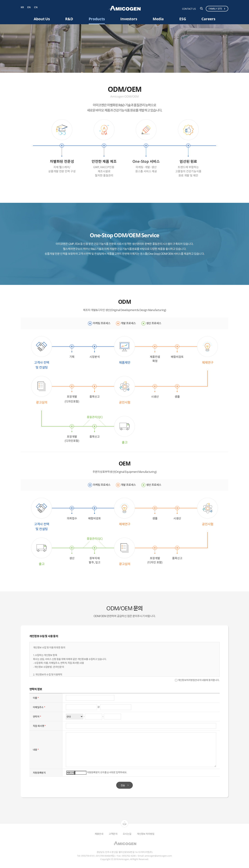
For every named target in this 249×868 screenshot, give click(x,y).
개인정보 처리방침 (146, 834)
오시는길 (127, 834)
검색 (201, 8)
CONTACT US (189, 9)
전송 (123, 785)
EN (29, 7)
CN (36, 7)
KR (22, 7)
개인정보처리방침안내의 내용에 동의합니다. (197, 680)
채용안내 (99, 834)
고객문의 (113, 834)
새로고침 (71, 773)
